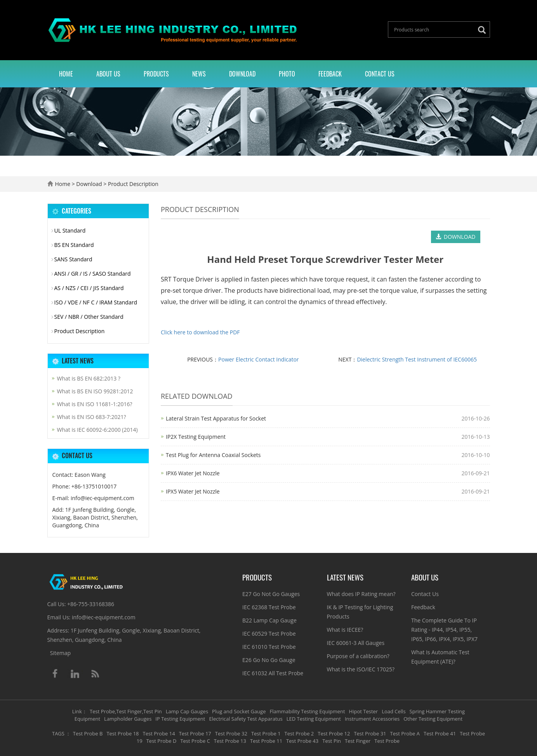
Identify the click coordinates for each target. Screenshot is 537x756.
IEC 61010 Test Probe (269, 647)
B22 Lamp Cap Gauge (269, 620)
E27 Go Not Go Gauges (271, 594)
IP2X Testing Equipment (196, 437)
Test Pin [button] (332, 741)
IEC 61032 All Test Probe (273, 673)
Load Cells (394, 711)
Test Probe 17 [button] (195, 733)
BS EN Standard (74, 245)
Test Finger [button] (358, 741)
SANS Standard (73, 259)
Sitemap (60, 653)
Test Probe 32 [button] (231, 733)
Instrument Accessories (372, 719)
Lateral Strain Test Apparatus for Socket (216, 418)
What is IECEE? (345, 630)
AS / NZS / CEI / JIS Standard (89, 288)
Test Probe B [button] (88, 733)
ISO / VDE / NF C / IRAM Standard (96, 302)
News (199, 74)
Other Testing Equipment (433, 719)
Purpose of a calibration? (358, 656)
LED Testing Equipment (314, 719)
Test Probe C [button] (195, 741)
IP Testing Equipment (180, 719)
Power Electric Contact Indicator (259, 359)
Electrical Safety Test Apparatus (246, 719)
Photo (287, 74)
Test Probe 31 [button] (370, 733)
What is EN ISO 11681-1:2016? (95, 404)
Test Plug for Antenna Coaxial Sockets (213, 455)
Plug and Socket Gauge (239, 711)
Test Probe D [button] (162, 741)
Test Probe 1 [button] (266, 733)
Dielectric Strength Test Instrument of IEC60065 (417, 359)
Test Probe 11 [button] (266, 741)
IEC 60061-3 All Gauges (356, 643)
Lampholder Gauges (128, 719)
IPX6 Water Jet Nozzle (193, 473)
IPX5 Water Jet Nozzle (193, 491)
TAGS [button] (58, 733)
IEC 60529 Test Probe (269, 633)
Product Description (132, 184)
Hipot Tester (364, 711)
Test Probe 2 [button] (299, 733)
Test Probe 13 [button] (230, 741)
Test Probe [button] (387, 741)
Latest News (345, 577)
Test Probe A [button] (405, 733)
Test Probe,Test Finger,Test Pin (126, 711)
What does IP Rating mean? (361, 594)
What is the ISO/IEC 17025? (361, 669)
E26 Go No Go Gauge (269, 660)
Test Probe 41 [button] (440, 733)
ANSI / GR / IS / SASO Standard (93, 274)
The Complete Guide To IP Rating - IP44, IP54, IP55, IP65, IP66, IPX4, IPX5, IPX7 (444, 630)
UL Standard (70, 230)
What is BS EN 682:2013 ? (89, 378)
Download (242, 74)
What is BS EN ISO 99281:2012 (95, 391)
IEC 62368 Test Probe (269, 607)
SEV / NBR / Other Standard (89, 317)
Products (156, 74)
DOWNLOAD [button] (456, 237)
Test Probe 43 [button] (302, 741)
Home (66, 74)
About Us (108, 74)
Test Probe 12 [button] (334, 733)
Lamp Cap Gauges (187, 711)
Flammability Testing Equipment (307, 711)
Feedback (330, 74)
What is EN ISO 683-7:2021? (92, 417)
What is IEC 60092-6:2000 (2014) (97, 430)
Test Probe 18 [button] (123, 733)
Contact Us (380, 74)
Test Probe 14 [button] (159, 733)
